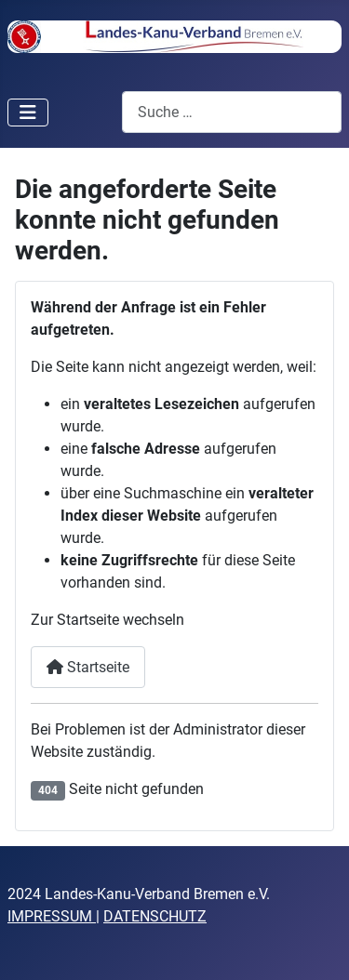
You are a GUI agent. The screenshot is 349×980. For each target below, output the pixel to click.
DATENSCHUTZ (155, 916)
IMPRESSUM (50, 916)
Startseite (88, 667)
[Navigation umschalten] (28, 113)
